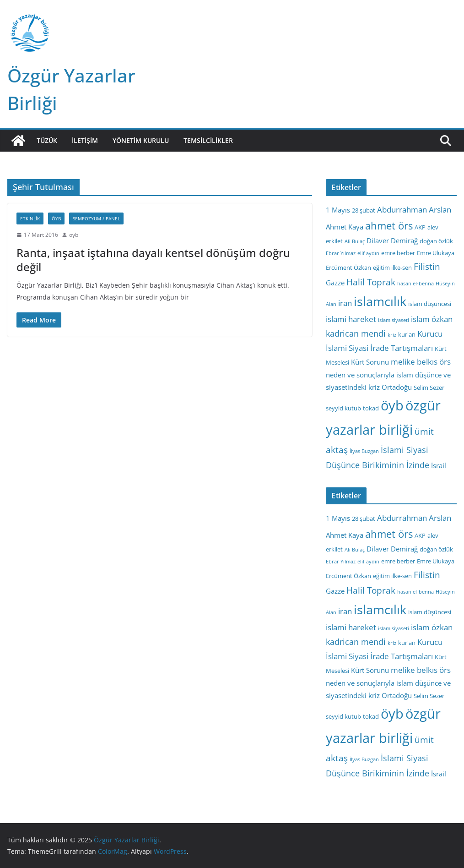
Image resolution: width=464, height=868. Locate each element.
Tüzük (47, 140)
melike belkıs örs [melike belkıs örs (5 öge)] (421, 362)
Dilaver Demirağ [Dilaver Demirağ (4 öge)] (392, 240)
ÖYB (56, 218)
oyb (74, 235)
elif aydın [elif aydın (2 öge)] (368, 253)
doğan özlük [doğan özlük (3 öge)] (436, 241)
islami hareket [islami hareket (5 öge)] (351, 319)
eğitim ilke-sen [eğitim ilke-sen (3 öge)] (392, 267)
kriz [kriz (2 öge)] (392, 335)
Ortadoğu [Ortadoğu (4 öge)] (397, 387)
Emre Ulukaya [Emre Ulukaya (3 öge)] (436, 253)
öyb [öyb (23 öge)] (392, 405)
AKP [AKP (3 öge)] (420, 227)
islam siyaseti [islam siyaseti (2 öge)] (394, 320)
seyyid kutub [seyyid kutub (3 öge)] (343, 408)
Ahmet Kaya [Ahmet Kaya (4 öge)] (345, 227)
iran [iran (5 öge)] (345, 303)
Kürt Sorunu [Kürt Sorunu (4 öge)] (370, 362)
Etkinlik (30, 218)
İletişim (85, 140)
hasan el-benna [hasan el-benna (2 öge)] (415, 284)
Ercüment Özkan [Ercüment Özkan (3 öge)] (348, 267)
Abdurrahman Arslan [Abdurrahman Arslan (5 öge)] (414, 210)
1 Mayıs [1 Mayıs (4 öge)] (338, 210)
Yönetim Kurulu (141, 140)
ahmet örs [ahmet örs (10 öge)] (389, 226)
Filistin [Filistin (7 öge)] (427, 267)
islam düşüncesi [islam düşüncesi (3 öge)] (430, 304)
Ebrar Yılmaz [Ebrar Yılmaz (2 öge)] (341, 253)
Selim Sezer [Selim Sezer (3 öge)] (429, 388)
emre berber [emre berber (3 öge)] (398, 253)
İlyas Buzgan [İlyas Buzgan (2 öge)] (364, 451)
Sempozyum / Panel (96, 218)
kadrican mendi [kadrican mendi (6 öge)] (356, 333)
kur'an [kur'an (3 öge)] (407, 334)
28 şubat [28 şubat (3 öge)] (364, 210)
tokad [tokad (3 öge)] (371, 408)
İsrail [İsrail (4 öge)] (439, 465)
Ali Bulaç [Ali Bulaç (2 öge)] (355, 241)
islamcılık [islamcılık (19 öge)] (380, 301)
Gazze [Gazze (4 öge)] (335, 283)
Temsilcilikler (208, 140)
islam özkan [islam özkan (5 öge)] (432, 319)
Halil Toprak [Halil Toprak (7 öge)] (371, 282)
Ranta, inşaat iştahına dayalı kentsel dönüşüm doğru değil (153, 260)
